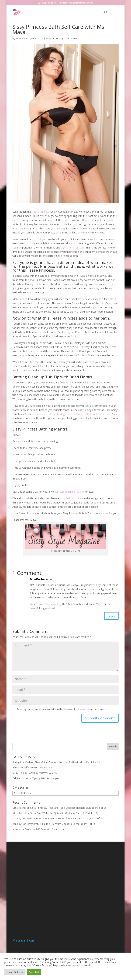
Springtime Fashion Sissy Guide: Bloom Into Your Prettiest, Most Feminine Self (57, 763)
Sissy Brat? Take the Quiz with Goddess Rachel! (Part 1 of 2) (64, 814)
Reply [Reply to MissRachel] (110, 616)
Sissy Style (22, 38)
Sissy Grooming (55, 38)
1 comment (73, 38)
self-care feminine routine (69, 492)
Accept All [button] (34, 972)
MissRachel (38, 579)
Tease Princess (41, 212)
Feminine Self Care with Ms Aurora (32, 769)
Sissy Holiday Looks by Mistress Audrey (35, 774)
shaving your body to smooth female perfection (83, 414)
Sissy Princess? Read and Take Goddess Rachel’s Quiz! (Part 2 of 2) (68, 809)
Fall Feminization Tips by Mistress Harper (36, 780)
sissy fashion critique (71, 498)
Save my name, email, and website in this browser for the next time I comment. (62, 710)
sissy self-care (76, 248)
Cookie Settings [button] (15, 972)
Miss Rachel (19, 809)
